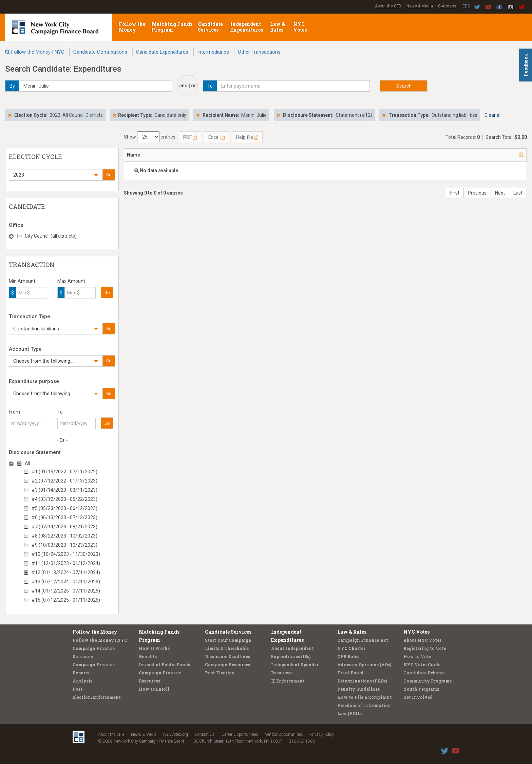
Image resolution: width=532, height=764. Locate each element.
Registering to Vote (425, 648)
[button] (56, 175)
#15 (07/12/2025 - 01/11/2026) (66, 600)
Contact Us (205, 734)
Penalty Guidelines (358, 689)
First (455, 193)
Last (518, 193)
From (14, 412)
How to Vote (417, 656)
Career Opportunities (240, 734)
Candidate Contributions (100, 52)
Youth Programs (421, 689)
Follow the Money (132, 27)
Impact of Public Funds (164, 665)
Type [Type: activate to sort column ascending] (496, 155)
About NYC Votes (422, 640)
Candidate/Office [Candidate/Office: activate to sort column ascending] (241, 155)
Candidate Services (210, 27)
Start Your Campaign (228, 640)
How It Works (154, 648)
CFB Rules (348, 656)
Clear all (493, 115)
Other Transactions (259, 52)
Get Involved (418, 697)
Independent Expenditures (247, 27)
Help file (247, 137)
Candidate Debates (424, 673)
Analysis (82, 681)
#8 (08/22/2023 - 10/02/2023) (64, 536)
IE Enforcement (288, 681)
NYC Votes (300, 27)
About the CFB (388, 6)
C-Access (447, 6)
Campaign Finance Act (363, 640)
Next (500, 193)
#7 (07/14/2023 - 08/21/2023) (64, 527)
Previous (477, 193)
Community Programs (427, 681)
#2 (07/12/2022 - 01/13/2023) (64, 481)
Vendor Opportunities (284, 734)
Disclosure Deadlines (227, 656)
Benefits (148, 656)
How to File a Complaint (365, 697)
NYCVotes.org (176, 734)
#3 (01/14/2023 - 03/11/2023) (64, 490)
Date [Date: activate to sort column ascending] (311, 155)
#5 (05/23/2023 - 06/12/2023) (64, 508)
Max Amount (71, 281)
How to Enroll (154, 689)
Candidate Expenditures (162, 52)
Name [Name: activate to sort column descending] (134, 155)
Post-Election (220, 673)
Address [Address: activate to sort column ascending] (179, 155)
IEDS (466, 6)
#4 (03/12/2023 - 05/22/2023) (64, 499)
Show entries (150, 137)
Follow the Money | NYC (38, 52)
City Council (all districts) (51, 236)
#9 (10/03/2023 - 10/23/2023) (64, 545)
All (27, 463)
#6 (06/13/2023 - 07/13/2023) (64, 517)
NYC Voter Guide (422, 665)
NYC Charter (351, 648)
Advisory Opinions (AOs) (364, 665)
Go (109, 175)
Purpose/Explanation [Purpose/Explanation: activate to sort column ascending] (417, 155)
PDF (190, 137)
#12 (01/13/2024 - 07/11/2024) (66, 572)
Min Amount (22, 281)
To (60, 412)
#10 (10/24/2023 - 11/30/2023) (66, 554)
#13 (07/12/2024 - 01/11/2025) (66, 582)
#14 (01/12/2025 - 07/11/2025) (66, 591)
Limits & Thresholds (227, 648)
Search (404, 86)
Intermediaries (213, 52)
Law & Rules (278, 27)
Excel (216, 137)
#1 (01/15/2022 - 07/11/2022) (64, 472)
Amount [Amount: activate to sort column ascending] (372, 155)
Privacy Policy (322, 734)
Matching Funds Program (172, 27)
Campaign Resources (227, 665)
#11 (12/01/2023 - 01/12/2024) (66, 563)
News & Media (420, 6)
